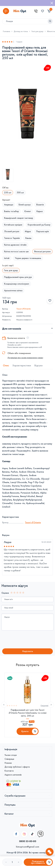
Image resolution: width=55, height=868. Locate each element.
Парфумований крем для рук (18, 277)
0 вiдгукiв (44, 706)
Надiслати (28, 651)
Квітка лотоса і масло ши (16, 251)
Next (51, 705)
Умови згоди (11, 755)
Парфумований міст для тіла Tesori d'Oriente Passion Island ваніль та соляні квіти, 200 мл (27, 713)
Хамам (28, 238)
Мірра (28, 231)
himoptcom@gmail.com (28, 847)
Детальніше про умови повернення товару (25, 358)
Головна (7, 31)
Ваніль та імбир (11, 211)
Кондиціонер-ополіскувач (17, 284)
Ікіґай (7, 258)
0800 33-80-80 (28, 841)
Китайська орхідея (13, 225)
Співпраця (9, 759)
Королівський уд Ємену (39, 225)
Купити (25, 731)
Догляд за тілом (21, 31)
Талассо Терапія (12, 238)
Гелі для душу (37, 31)
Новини (8, 763)
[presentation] (26, 640)
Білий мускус (25, 205)
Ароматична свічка (13, 290)
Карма (40, 211)
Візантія (40, 205)
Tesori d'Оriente (24, 309)
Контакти (9, 771)
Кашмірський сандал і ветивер (19, 218)
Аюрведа (9, 205)
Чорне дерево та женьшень (28, 258)
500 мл (20, 193)
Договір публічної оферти (17, 767)
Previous (4, 705)
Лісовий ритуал (12, 231)
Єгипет (28, 211)
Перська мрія (42, 231)
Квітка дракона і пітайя (15, 245)
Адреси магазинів (13, 775)
